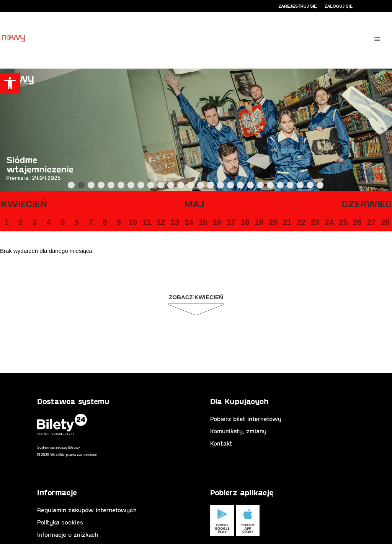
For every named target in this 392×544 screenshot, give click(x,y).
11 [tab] (171, 187)
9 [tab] (151, 187)
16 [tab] (221, 187)
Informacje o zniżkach (68, 534)
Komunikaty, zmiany (238, 431)
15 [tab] (211, 187)
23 (315, 222)
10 (133, 222)
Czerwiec (367, 203)
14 (189, 222)
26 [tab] (320, 187)
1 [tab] (72, 187)
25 (343, 222)
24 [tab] (301, 187)
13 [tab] (191, 187)
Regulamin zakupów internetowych (87, 510)
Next (335, 185)
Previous (56, 185)
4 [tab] (101, 187)
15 (203, 222)
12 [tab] (181, 187)
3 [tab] (91, 187)
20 (273, 222)
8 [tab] (141, 187)
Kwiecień (24, 203)
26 (357, 222)
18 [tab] (241, 187)
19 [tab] (251, 187)
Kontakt (221, 443)
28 (385, 222)
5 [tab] (111, 187)
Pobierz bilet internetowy (246, 419)
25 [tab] (310, 187)
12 (161, 222)
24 (329, 222)
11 (147, 222)
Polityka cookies (60, 522)
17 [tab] (231, 187)
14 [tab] (201, 187)
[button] (10, 83)
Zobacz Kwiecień (196, 297)
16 (217, 222)
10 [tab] (161, 187)
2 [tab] (82, 187)
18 (245, 222)
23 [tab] (291, 187)
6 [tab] (121, 187)
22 (301, 222)
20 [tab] (261, 187)
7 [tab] (131, 187)
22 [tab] (281, 187)
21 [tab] (271, 187)
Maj (194, 203)
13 (175, 222)
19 (259, 222)
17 (231, 222)
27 (371, 222)
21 (287, 222)
